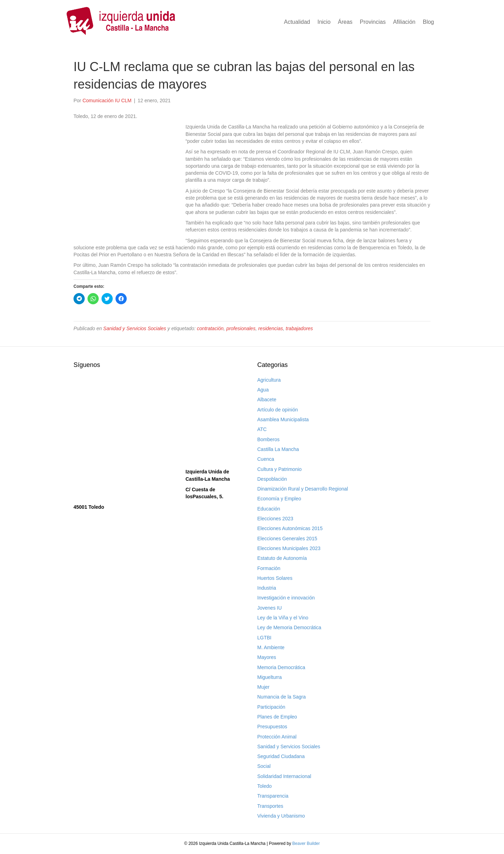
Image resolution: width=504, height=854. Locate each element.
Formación (269, 568)
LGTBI (264, 638)
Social (264, 766)
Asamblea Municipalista (283, 419)
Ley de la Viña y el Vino (283, 618)
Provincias (373, 22)
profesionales (241, 328)
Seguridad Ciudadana (281, 756)
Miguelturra (269, 677)
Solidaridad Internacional (284, 776)
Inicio (324, 22)
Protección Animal (277, 737)
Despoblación (272, 479)
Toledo (264, 786)
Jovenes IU (269, 608)
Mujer (263, 687)
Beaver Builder (306, 843)
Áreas (345, 22)
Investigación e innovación (286, 598)
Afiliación (404, 22)
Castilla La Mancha (278, 449)
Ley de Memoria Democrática (289, 627)
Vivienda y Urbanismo (281, 816)
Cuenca (266, 459)
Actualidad (297, 22)
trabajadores (299, 328)
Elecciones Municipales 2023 (289, 548)
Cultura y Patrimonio (279, 469)
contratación (210, 328)
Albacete (267, 400)
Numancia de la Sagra (282, 697)
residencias (271, 328)
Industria (267, 588)
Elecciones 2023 (275, 519)
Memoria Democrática (281, 667)
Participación (271, 707)
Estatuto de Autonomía (282, 558)
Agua (263, 390)
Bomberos (268, 439)
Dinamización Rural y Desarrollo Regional (303, 489)
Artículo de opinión (278, 410)
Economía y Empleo (279, 499)
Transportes (270, 806)
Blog (428, 22)
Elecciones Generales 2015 (287, 539)
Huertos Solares (275, 578)
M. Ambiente (271, 647)
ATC (262, 429)
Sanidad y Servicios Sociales (135, 328)
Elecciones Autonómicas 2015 (290, 528)
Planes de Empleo (277, 717)
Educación (269, 509)
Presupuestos (272, 727)
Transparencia (273, 796)
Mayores (267, 657)
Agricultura (269, 380)
